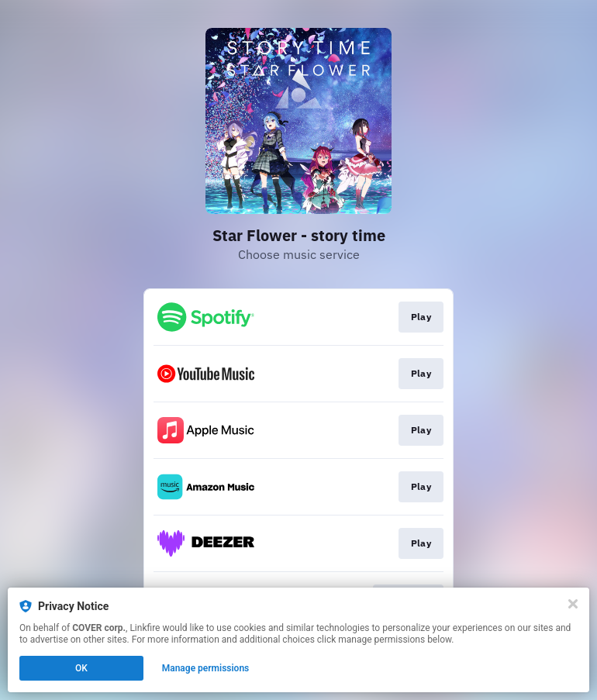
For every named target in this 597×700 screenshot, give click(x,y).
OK (81, 668)
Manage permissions (206, 668)
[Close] (573, 604)
